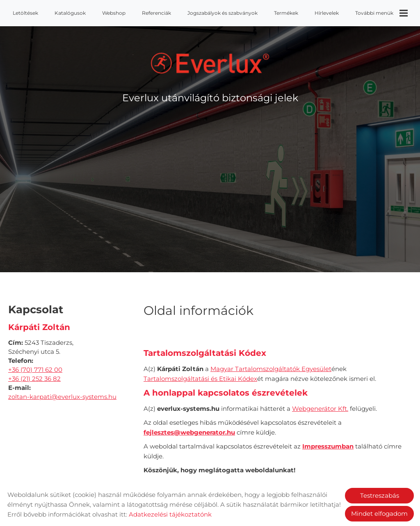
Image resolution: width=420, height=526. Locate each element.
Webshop (114, 13)
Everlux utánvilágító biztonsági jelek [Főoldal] (210, 98)
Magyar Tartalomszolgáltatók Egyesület (271, 369)
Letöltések (25, 13)
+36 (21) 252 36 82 (34, 379)
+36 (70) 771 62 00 (35, 370)
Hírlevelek (327, 13)
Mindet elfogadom (379, 513)
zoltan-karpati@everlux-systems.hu (62, 397)
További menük (381, 13)
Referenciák (156, 13)
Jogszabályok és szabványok (223, 13)
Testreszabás (380, 495)
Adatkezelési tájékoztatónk (170, 514)
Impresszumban (328, 446)
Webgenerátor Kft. (320, 409)
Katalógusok (70, 13)
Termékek (286, 13)
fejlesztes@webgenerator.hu (189, 432)
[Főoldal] (210, 63)
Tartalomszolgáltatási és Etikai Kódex (200, 379)
